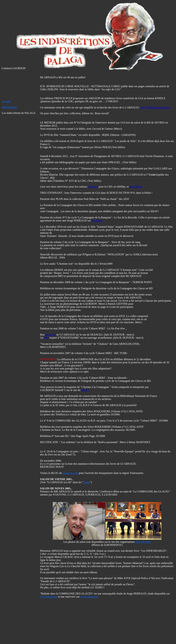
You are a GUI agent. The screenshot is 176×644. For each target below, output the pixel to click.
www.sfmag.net (49, 597)
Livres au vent (70, 473)
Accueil (6, 101)
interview (51, 335)
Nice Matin (136, 187)
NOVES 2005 (143, 542)
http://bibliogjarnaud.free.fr (156, 107)
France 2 (93, 187)
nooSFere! (97, 221)
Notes (87, 482)
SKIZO (85, 390)
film (46, 338)
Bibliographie (9, 107)
